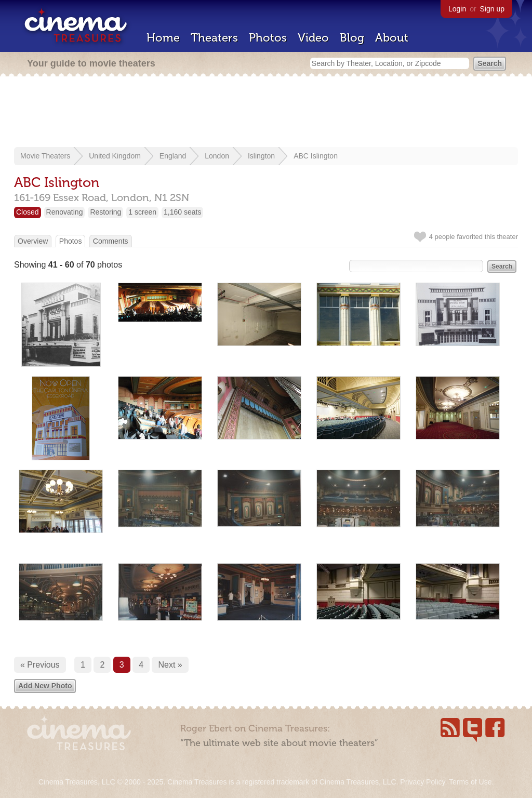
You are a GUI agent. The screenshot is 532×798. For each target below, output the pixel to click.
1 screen (142, 212)
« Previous (40, 665)
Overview (33, 241)
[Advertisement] (266, 113)
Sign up (492, 9)
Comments (111, 241)
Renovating (65, 212)
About (392, 38)
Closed (28, 212)
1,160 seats (182, 212)
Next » (170, 665)
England (173, 156)
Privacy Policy (422, 782)
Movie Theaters (45, 156)
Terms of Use (470, 782)
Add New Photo (45, 686)
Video (313, 38)
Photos (268, 38)
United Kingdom (115, 156)
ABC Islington (316, 156)
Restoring (105, 212)
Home (163, 38)
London (217, 156)
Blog (352, 38)
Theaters (214, 38)
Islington (261, 156)
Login (457, 9)
